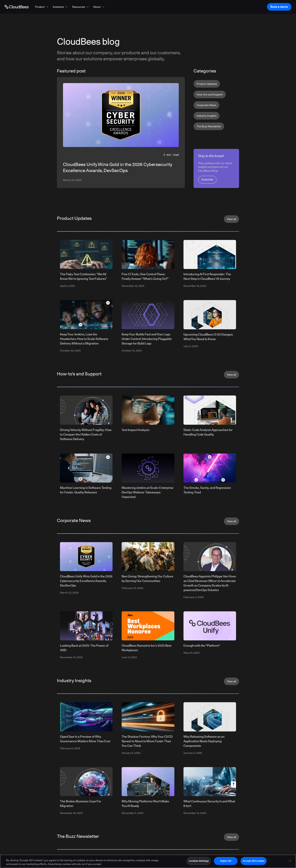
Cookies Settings (199, 861)
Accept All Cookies (254, 861)
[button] (42, 7)
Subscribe (207, 179)
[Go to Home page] (17, 7)
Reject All (226, 861)
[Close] (290, 862)
